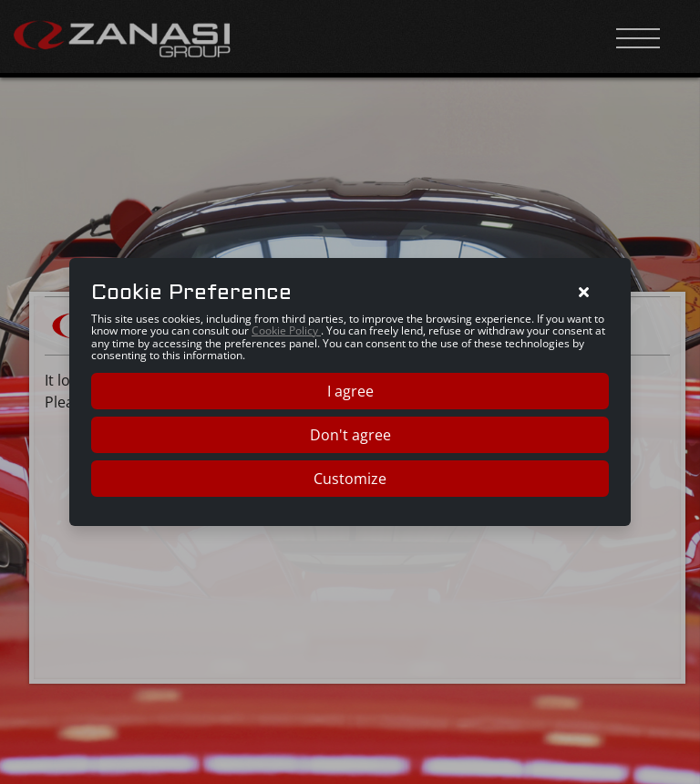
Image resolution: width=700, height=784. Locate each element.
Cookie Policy (286, 330)
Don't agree (350, 435)
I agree (350, 391)
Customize (350, 479)
